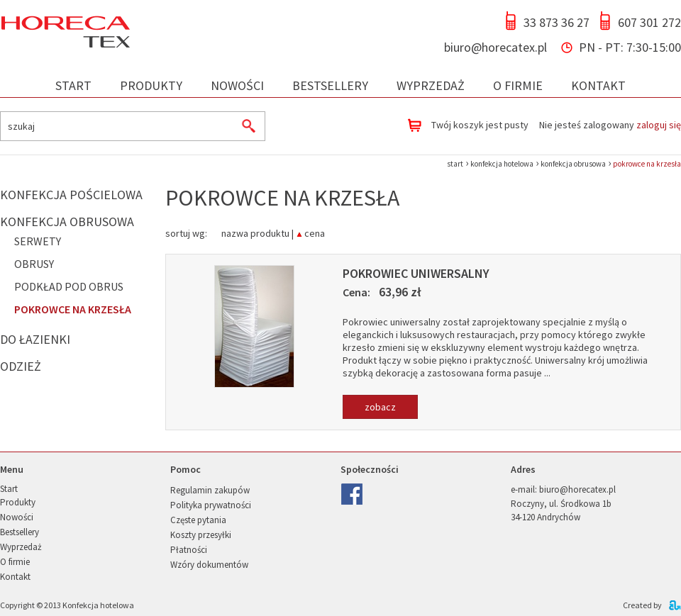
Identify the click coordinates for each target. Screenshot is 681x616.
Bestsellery (330, 85)
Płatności (189, 550)
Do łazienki (35, 339)
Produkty (151, 85)
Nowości (237, 85)
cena (315, 232)
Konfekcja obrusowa (67, 222)
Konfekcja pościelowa (71, 195)
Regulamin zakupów (210, 490)
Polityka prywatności (211, 505)
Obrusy (34, 264)
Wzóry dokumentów (209, 565)
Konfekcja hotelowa (98, 605)
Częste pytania (198, 520)
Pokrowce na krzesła (73, 309)
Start (73, 85)
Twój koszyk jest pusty (480, 125)
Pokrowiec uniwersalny (416, 273)
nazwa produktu (255, 232)
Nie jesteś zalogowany (610, 125)
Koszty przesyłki (201, 535)
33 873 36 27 (557, 22)
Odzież (21, 366)
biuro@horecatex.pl (495, 47)
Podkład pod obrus (69, 286)
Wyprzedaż (431, 85)
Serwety (38, 241)
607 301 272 (649, 22)
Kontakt (598, 85)
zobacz (380, 407)
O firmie (518, 85)
